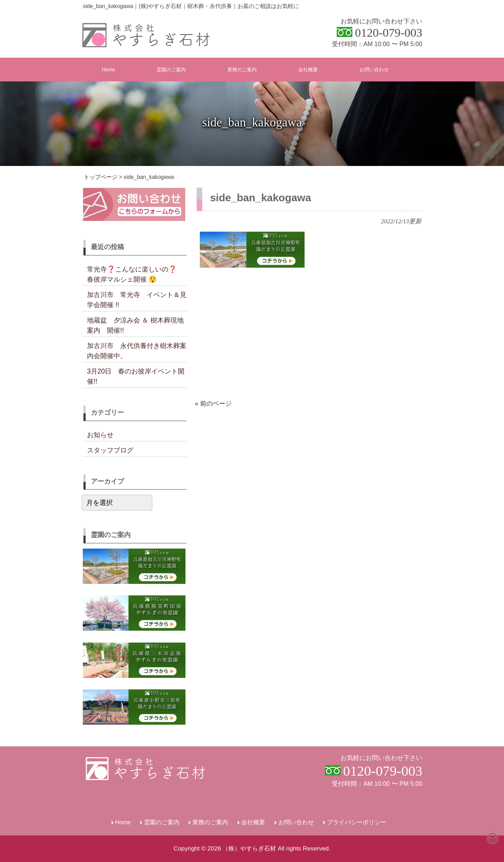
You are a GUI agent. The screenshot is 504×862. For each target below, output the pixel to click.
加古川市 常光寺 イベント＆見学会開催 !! (137, 300)
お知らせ (100, 435)
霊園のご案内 (162, 822)
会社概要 (253, 822)
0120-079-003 (389, 33)
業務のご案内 (210, 822)
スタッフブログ (110, 450)
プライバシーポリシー (357, 822)
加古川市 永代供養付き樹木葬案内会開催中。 (137, 351)
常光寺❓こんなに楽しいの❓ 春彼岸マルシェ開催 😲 (135, 274)
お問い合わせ (296, 822)
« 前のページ (213, 404)
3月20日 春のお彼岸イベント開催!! (136, 376)
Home (123, 822)
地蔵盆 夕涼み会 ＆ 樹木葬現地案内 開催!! (135, 325)
